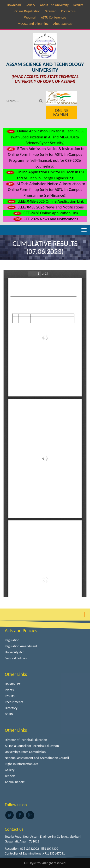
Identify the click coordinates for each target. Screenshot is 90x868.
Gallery (30, 5)
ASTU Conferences (54, 17)
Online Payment (62, 112)
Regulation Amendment (21, 646)
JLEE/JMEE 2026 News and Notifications (45, 207)
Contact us (68, 11)
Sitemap (51, 11)
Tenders (10, 776)
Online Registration (27, 11)
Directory (11, 708)
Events (9, 690)
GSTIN (9, 714)
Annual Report (15, 782)
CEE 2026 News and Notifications (45, 219)
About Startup (63, 24)
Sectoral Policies (16, 658)
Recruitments (14, 702)
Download (14, 5)
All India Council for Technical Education (32, 746)
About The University (54, 5)
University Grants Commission (25, 752)
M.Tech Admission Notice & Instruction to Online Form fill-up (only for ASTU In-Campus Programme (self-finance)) (45, 190)
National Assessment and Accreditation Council (37, 758)
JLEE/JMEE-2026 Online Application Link (45, 201)
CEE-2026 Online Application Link (45, 213)
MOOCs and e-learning (33, 24)
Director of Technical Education (26, 740)
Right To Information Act (21, 764)
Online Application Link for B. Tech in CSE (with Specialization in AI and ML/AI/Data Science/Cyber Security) (45, 137)
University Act (14, 652)
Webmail (30, 17)
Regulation (12, 640)
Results (78, 5)
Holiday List (13, 684)
